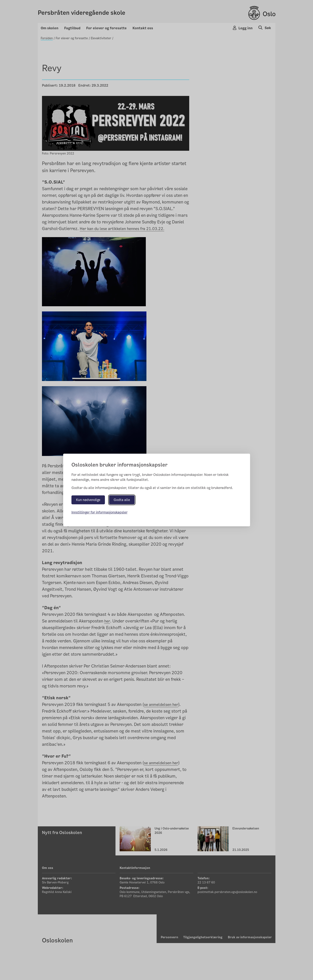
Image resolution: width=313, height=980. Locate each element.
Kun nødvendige (88, 500)
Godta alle (122, 500)
